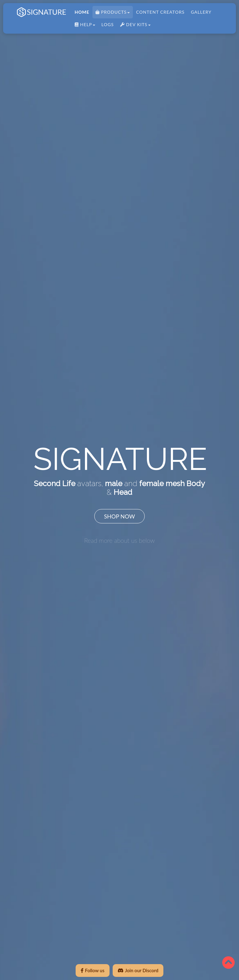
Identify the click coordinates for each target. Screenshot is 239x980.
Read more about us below (119, 540)
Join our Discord (138, 970)
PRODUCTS (111, 13)
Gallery (200, 13)
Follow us (92, 970)
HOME (81, 13)
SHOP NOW (119, 516)
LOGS (106, 26)
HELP (84, 26)
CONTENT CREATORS (159, 13)
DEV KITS (134, 26)
